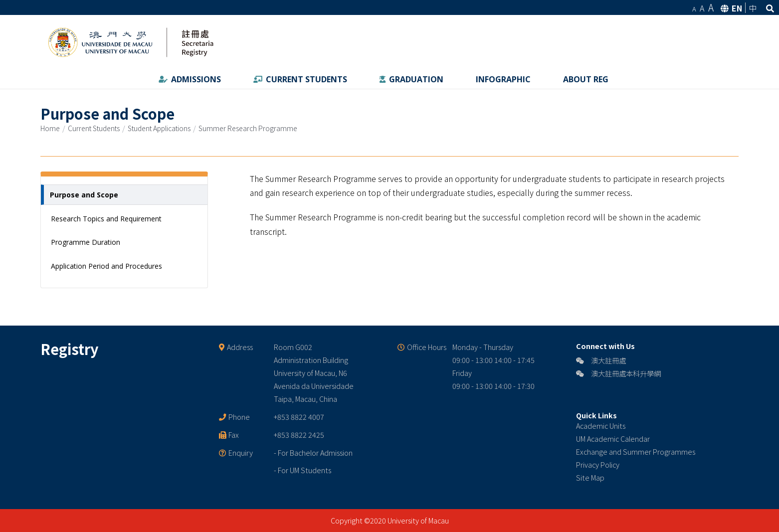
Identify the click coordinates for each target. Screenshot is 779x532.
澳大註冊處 (601, 360)
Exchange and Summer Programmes (636, 451)
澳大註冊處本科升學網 (618, 373)
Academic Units (601, 426)
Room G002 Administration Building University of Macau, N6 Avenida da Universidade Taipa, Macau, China (314, 373)
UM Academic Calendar (613, 439)
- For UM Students (302, 470)
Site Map (590, 477)
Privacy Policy (598, 464)
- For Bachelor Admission (313, 452)
